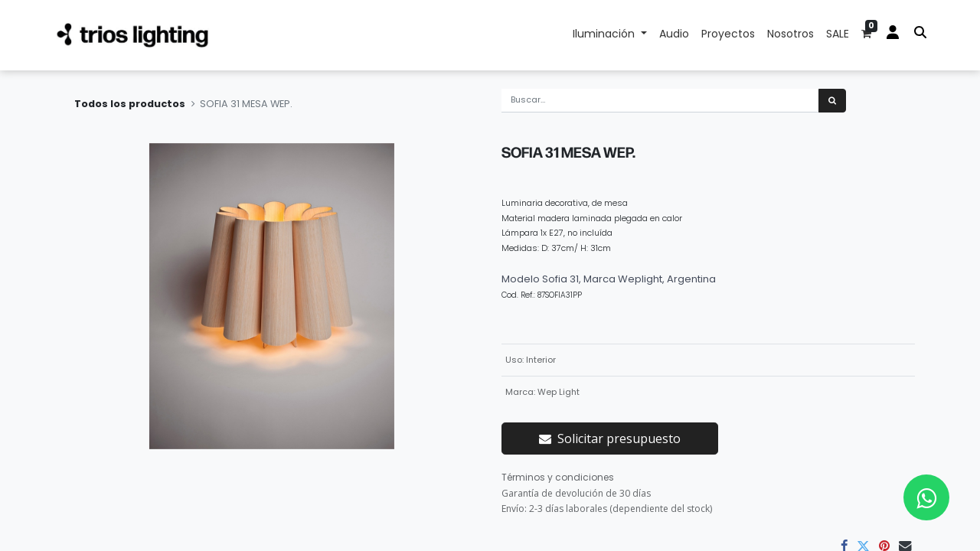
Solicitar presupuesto (610, 439)
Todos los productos (130, 104)
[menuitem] (674, 35)
